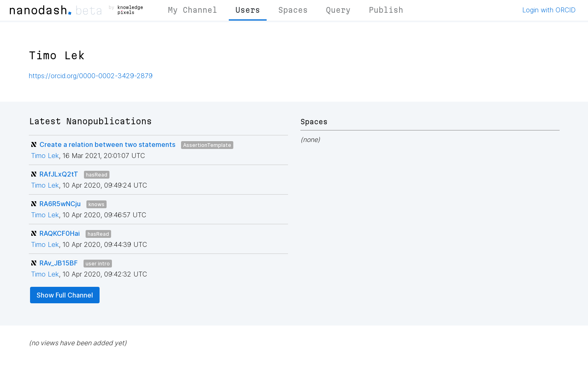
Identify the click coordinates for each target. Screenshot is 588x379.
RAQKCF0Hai (60, 233)
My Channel (193, 10)
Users (248, 10)
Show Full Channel (65, 295)
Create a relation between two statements (107, 144)
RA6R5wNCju (60, 204)
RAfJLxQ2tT (59, 174)
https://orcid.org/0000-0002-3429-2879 (91, 76)
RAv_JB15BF (59, 263)
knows (96, 204)
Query (338, 10)
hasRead (97, 175)
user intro (98, 264)
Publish (386, 10)
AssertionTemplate (207, 145)
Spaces (293, 10)
